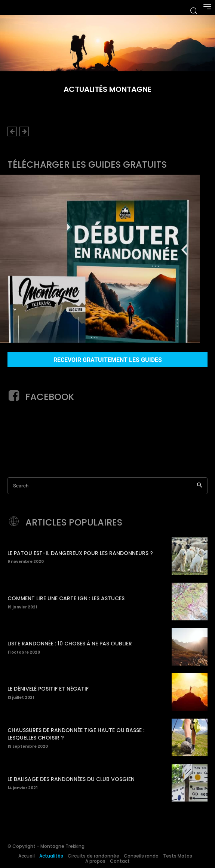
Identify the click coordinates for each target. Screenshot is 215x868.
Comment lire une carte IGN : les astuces (66, 598)
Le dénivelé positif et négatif (48, 689)
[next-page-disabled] (24, 131)
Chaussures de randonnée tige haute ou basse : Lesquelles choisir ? (76, 734)
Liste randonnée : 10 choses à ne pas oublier (70, 644)
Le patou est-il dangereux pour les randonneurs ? (80, 553)
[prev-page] (12, 131)
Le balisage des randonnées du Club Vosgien (71, 779)
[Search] (199, 486)
